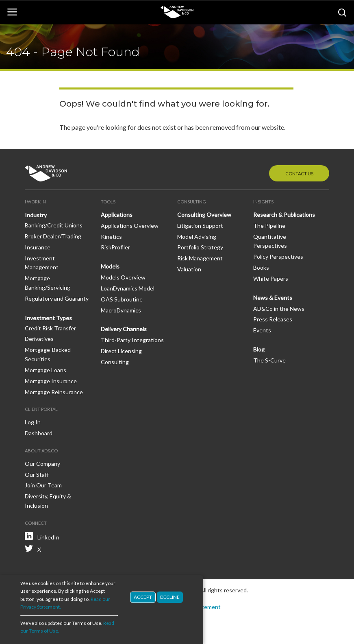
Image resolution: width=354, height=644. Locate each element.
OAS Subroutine (122, 299)
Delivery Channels (124, 329)
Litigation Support (200, 226)
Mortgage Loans (46, 370)
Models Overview (123, 277)
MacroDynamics (121, 310)
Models (110, 266)
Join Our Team (43, 485)
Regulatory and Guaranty (57, 298)
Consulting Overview (204, 215)
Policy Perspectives (278, 257)
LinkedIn (48, 537)
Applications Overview (130, 226)
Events (262, 330)
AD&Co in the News (279, 309)
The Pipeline (269, 226)
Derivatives (39, 339)
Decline (170, 602)
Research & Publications (284, 215)
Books (261, 267)
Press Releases (273, 319)
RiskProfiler (115, 247)
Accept (143, 602)
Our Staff (37, 475)
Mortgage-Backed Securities (48, 354)
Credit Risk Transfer (50, 328)
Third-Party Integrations (132, 340)
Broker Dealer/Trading (53, 236)
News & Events (273, 298)
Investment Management (42, 263)
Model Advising (197, 237)
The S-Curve (269, 360)
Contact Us (299, 174)
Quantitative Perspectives (270, 241)
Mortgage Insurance (51, 381)
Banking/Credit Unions (54, 225)
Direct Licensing (121, 351)
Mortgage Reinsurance (54, 392)
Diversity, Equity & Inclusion (48, 501)
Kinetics (111, 237)
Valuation (189, 269)
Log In (33, 422)
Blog (259, 349)
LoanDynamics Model (128, 288)
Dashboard (39, 433)
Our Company (42, 464)
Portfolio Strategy (200, 247)
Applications (117, 215)
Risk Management (200, 258)
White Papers (271, 278)
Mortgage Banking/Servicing (48, 283)
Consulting (115, 362)
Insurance (38, 247)
